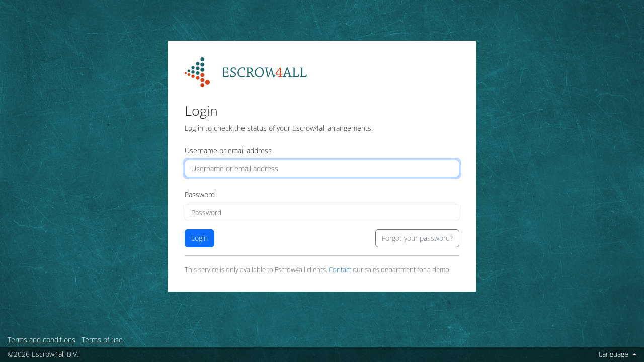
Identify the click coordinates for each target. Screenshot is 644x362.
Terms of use (102, 340)
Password (200, 194)
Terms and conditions (42, 340)
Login (199, 238)
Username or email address (228, 151)
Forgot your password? (417, 238)
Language (615, 354)
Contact (340, 270)
